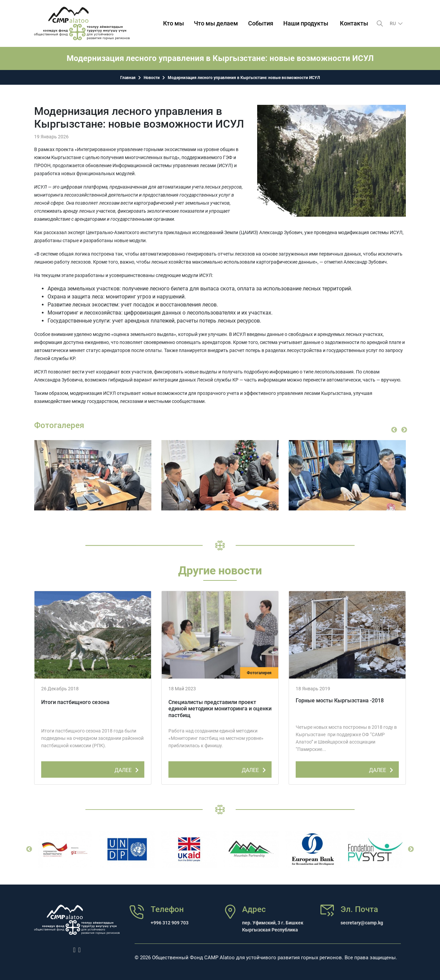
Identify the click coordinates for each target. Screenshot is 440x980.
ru (393, 23)
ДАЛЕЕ (128, 769)
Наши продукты (306, 23)
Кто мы (173, 23)
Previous (394, 430)
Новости (152, 78)
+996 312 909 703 (170, 923)
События (261, 23)
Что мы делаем (216, 23)
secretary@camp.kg (362, 923)
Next (404, 430)
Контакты (354, 23)
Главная (128, 78)
